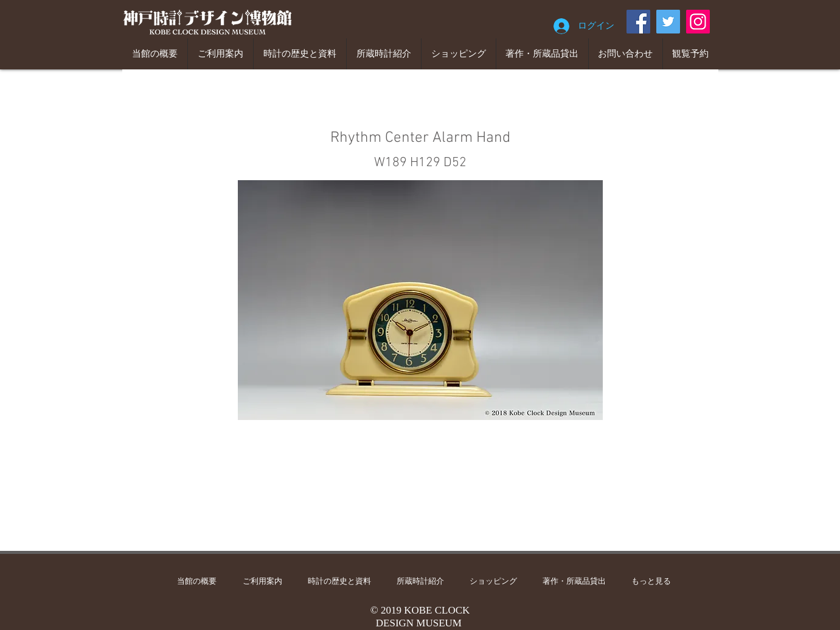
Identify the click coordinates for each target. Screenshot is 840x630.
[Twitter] (668, 22)
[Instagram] (698, 22)
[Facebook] (638, 22)
